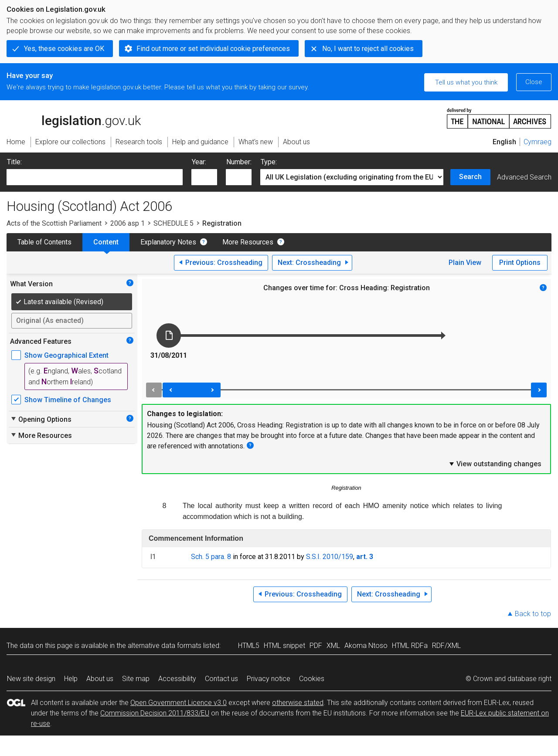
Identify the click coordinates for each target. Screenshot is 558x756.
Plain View (465, 263)
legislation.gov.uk (74, 118)
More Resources (248, 242)
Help (71, 679)
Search (470, 177)
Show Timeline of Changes (68, 400)
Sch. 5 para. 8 (211, 557)
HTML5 (249, 646)
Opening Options (41, 419)
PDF (316, 646)
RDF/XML (446, 646)
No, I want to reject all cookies (368, 49)
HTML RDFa (410, 646)
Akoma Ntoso (366, 646)
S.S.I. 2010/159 (330, 557)
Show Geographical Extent (66, 355)
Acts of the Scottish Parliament (54, 223)
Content (106, 242)
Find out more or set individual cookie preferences (213, 49)
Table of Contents (44, 242)
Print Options (520, 263)
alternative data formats (165, 646)
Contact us (221, 679)
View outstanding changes (495, 464)
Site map (136, 679)
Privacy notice (269, 679)
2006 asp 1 (128, 223)
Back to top (533, 614)
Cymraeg (538, 142)
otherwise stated (298, 703)
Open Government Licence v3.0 (179, 703)
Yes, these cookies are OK (64, 49)
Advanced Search (524, 177)
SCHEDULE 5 (174, 223)
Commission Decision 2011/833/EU (155, 713)
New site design (31, 679)
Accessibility (177, 679)
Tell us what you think (466, 82)
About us (100, 679)
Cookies (312, 679)
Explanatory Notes (168, 242)
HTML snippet (284, 646)
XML (333, 646)
